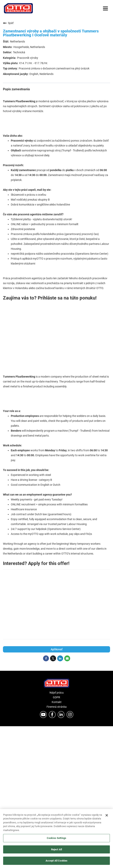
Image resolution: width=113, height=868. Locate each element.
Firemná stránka (57, 707)
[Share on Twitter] (53, 658)
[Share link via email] (67, 658)
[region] (56, 839)
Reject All (56, 849)
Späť (8, 23)
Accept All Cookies (56, 861)
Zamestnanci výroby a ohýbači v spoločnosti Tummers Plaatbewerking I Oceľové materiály (51, 33)
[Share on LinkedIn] (60, 658)
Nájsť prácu (57, 693)
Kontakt (57, 702)
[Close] (107, 815)
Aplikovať (57, 649)
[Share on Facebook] (46, 658)
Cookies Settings (56, 838)
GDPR (56, 697)
